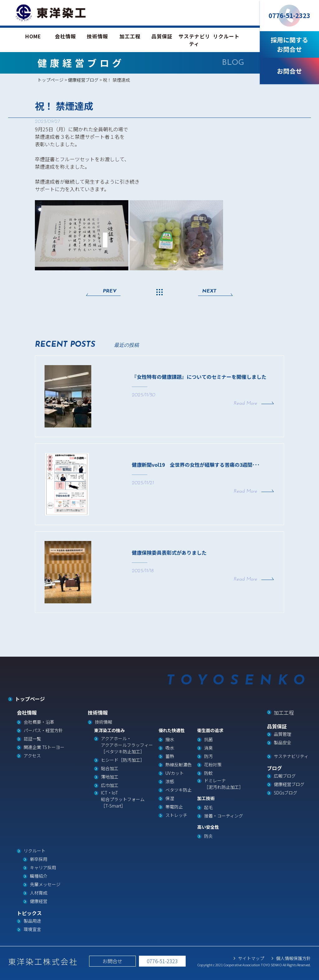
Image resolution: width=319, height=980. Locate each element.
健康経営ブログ (83, 80)
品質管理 (283, 734)
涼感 (170, 781)
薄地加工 (110, 777)
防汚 (208, 756)
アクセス (32, 756)
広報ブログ (285, 776)
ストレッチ (176, 815)
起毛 (208, 807)
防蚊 (208, 773)
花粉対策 (213, 765)
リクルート (226, 36)
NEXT (209, 291)
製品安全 (283, 742)
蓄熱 (170, 756)
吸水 (170, 748)
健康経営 (39, 901)
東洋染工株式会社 (43, 961)
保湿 (170, 798)
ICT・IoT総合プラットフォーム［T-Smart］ (123, 799)
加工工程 (130, 36)
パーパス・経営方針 (43, 730)
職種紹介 (39, 876)
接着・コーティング (224, 816)
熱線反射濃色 (179, 765)
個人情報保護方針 (293, 958)
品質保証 (162, 36)
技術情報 (98, 36)
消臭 (208, 748)
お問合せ (112, 961)
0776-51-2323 (162, 961)
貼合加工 (110, 768)
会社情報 (65, 36)
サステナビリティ (194, 40)
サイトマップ (251, 958)
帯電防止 (174, 807)
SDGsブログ (286, 793)
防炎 (208, 836)
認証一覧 (32, 739)
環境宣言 (32, 929)
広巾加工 (110, 785)
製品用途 (32, 921)
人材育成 (39, 893)
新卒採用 (39, 859)
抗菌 (208, 739)
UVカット (175, 773)
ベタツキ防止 (179, 790)
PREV (110, 291)
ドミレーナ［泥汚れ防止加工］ (224, 784)
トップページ (50, 80)
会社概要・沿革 (39, 722)
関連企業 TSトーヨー (44, 747)
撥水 (170, 739)
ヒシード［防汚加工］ (123, 760)
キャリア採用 (43, 867)
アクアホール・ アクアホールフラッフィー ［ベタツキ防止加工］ (127, 745)
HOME (33, 36)
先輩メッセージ (45, 884)
